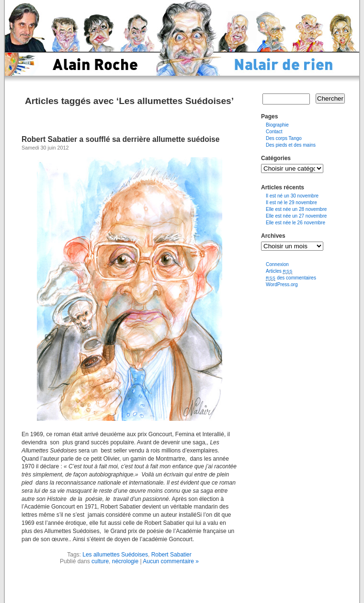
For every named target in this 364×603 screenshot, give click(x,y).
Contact (274, 132)
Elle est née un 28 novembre (296, 209)
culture (100, 561)
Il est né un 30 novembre (292, 196)
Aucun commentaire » (171, 561)
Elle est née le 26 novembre (296, 223)
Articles (279, 271)
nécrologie (125, 561)
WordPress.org (282, 284)
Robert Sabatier (171, 555)
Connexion (277, 264)
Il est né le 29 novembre (291, 203)
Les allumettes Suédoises (115, 555)
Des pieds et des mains (291, 145)
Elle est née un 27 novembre (296, 216)
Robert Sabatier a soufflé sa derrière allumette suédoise (120, 139)
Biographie (277, 125)
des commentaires (291, 278)
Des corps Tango (284, 138)
